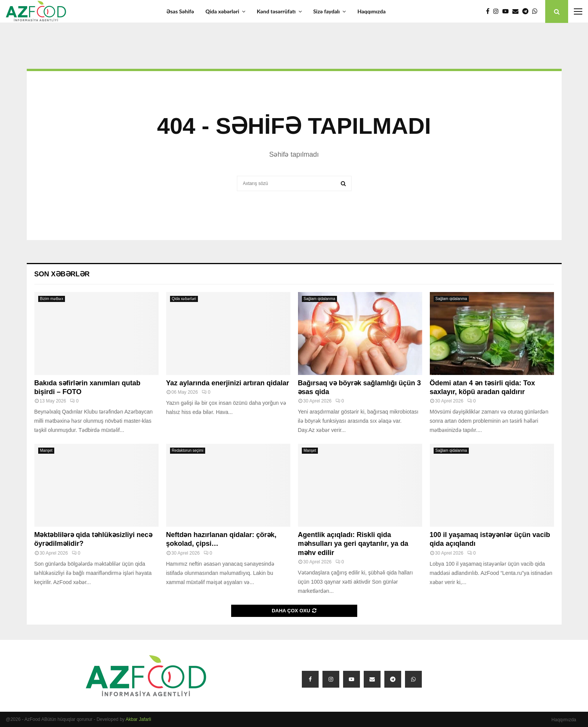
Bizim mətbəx (52, 299)
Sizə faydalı (327, 11)
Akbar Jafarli (138, 719)
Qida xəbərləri (222, 11)
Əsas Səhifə (180, 11)
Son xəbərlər (62, 274)
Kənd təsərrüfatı (276, 11)
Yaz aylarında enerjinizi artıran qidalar (228, 383)
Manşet (46, 450)
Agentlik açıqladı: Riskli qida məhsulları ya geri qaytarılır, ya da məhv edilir (353, 544)
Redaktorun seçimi (188, 450)
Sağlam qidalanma (320, 299)
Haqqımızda (371, 11)
